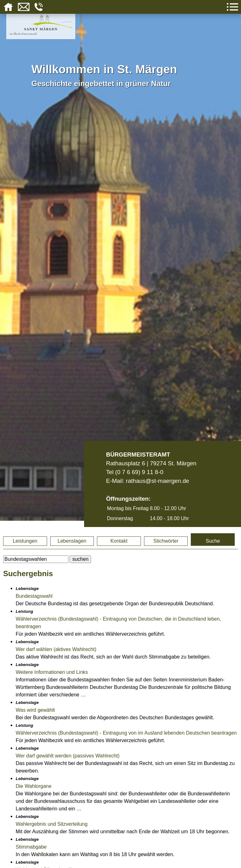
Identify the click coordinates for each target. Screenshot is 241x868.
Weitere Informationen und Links (52, 672)
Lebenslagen (72, 541)
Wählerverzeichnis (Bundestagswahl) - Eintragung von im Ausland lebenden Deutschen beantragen (126, 733)
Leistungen (25, 541)
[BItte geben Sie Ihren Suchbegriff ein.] (36, 559)
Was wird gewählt (35, 710)
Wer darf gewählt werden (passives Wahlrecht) (68, 756)
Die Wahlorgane (34, 786)
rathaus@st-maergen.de (157, 481)
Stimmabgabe (31, 847)
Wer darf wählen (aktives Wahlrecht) (56, 649)
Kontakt (119, 541)
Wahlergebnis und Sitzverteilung (52, 824)
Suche (213, 541)
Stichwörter (166, 541)
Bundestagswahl (34, 596)
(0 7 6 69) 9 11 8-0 (139, 472)
